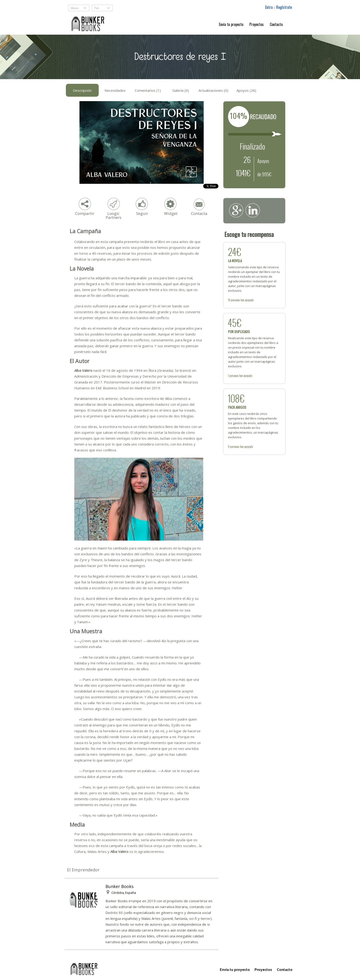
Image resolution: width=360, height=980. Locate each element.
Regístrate (284, 7)
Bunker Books (120, 886)
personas (235, 300)
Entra (269, 7)
